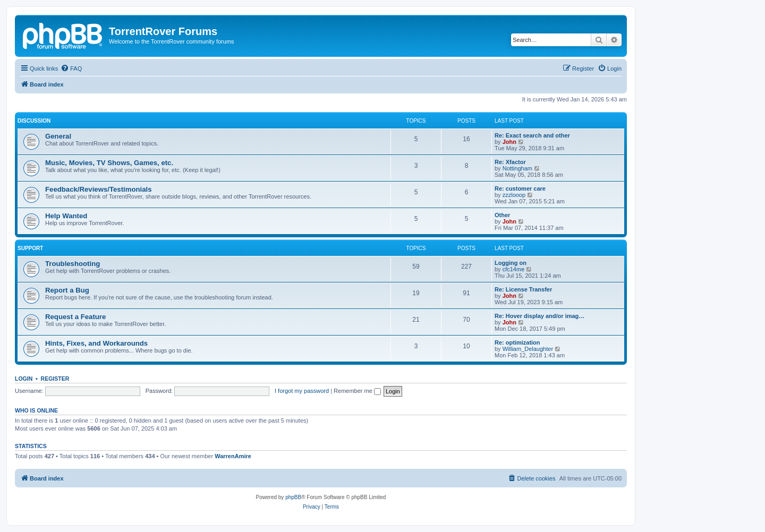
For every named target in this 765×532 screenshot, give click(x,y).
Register (55, 379)
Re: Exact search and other (532, 135)
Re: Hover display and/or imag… (539, 316)
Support (30, 248)
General (58, 136)
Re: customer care (520, 188)
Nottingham (517, 168)
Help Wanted (66, 216)
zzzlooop (514, 195)
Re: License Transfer (523, 289)
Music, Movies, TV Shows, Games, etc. (109, 163)
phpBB (293, 497)
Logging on (511, 263)
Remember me (357, 391)
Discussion (34, 121)
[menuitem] (71, 68)
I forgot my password (302, 391)
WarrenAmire (233, 456)
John (509, 142)
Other (502, 215)
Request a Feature (75, 317)
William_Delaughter (528, 349)
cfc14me (514, 269)
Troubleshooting (73, 264)
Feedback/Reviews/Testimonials (99, 189)
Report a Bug (67, 290)
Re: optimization (517, 342)
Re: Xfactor (510, 162)
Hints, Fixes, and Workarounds (96, 343)
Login (24, 379)
